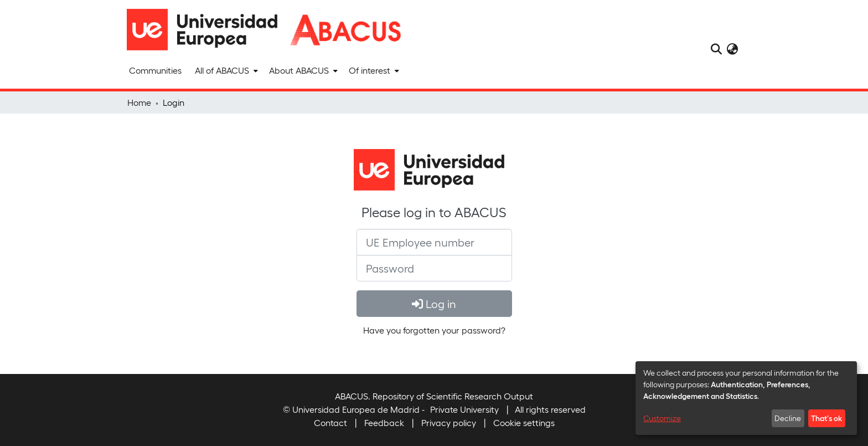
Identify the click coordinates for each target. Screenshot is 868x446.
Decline (788, 418)
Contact (330, 422)
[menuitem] (225, 70)
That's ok (826, 418)
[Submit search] (716, 49)
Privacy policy (449, 422)
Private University (464, 409)
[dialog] (746, 398)
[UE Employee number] (434, 242)
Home (139, 102)
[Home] (207, 30)
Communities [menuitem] (155, 70)
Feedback (384, 422)
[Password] (434, 268)
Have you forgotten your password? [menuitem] (434, 330)
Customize (662, 418)
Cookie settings (524, 422)
